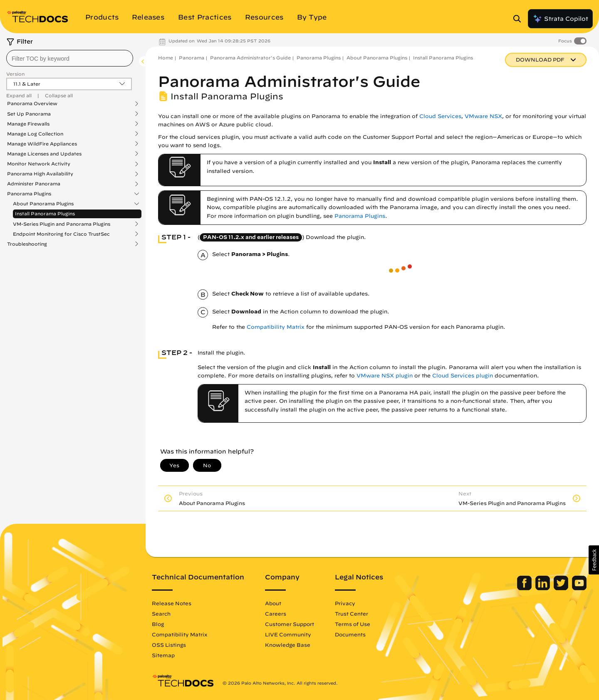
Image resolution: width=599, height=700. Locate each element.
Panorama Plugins (29, 194)
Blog (158, 624)
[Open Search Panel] (520, 19)
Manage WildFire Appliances (42, 144)
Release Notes (172, 603)
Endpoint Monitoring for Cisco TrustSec (61, 234)
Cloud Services (440, 116)
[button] (594, 560)
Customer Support (290, 624)
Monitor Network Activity (39, 164)
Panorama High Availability (40, 174)
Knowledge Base (288, 645)
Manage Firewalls (28, 124)
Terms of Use (353, 624)
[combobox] (70, 58)
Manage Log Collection (35, 134)
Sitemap (163, 655)
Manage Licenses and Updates (44, 154)
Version (15, 74)
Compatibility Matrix (276, 327)
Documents (350, 634)
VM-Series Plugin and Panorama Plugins (62, 224)
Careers (276, 614)
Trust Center (351, 614)
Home (166, 58)
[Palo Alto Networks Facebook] (525, 588)
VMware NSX (483, 116)
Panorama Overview (32, 104)
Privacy (345, 603)
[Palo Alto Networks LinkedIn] (543, 588)
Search (161, 614)
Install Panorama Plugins (45, 213)
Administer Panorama (34, 184)
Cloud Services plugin (463, 376)
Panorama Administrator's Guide (250, 58)
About (273, 603)
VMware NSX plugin (385, 376)
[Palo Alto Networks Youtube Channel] (579, 588)
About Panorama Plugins (43, 204)
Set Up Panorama (29, 114)
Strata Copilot (560, 19)
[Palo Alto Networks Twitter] (562, 588)
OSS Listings (169, 645)
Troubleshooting (27, 244)
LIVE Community (288, 634)
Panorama (192, 58)
